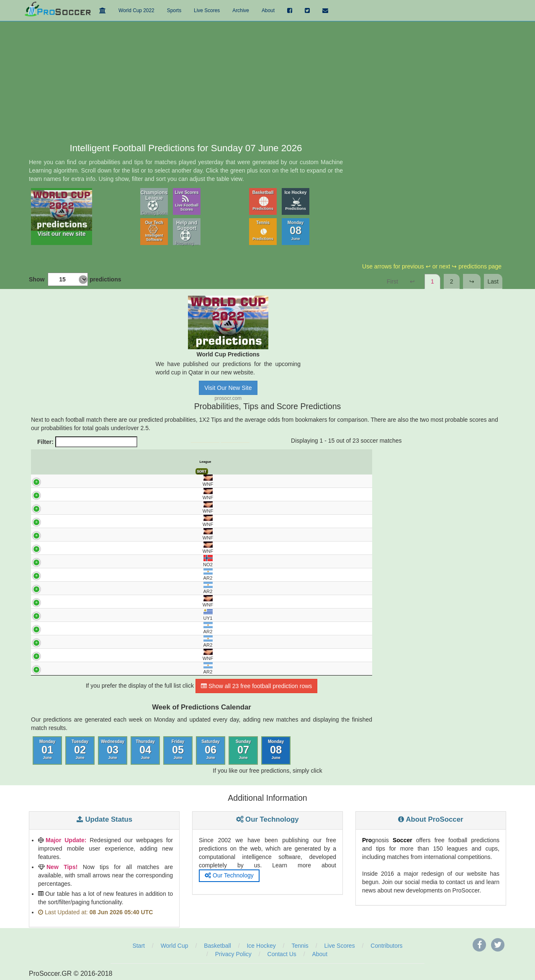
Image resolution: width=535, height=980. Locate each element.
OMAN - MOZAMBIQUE (110, 548)
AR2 (41, 574)
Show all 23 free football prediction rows (256, 686)
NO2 (41, 561)
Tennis (263, 231)
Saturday (210, 750)
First (392, 281)
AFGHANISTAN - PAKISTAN (110, 508)
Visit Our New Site (228, 388)
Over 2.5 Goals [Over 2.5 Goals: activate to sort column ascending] (344, 462)
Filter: (87, 442)
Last (493, 281)
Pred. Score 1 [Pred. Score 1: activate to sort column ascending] (288, 462)
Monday (296, 231)
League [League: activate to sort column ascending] (44, 462)
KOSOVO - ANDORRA (110, 602)
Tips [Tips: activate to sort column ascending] (218, 462)
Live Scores (187, 201)
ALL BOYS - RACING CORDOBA (110, 629)
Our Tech (154, 231)
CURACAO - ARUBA (110, 494)
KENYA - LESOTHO (110, 521)
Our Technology (229, 876)
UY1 (41, 615)
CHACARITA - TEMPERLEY (110, 642)
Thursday (145, 750)
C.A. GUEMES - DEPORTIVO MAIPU (110, 669)
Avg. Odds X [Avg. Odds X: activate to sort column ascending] (252, 462)
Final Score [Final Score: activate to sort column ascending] (363, 462)
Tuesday (80, 750)
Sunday (243, 750)
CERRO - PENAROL (110, 615)
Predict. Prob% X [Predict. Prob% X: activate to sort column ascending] (183, 462)
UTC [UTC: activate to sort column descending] (57, 462)
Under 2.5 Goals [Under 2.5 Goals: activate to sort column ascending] (325, 462)
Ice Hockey (296, 200)
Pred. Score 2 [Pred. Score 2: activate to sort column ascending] (307, 462)
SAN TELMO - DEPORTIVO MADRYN (109, 588)
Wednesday (113, 750)
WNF (40, 481)
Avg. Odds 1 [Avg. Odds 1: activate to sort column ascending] (235, 462)
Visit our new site (62, 214)
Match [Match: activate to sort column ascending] (110, 462)
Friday (178, 750)
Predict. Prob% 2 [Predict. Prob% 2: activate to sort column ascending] (201, 462)
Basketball (263, 200)
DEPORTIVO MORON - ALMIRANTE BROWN (110, 575)
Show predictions (75, 279)
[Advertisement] (267, 80)
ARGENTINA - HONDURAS (110, 481)
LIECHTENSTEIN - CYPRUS (110, 534)
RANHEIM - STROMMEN (110, 561)
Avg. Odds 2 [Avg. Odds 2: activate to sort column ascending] (270, 462)
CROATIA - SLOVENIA (110, 655)
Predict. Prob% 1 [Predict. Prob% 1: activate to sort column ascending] (165, 462)
